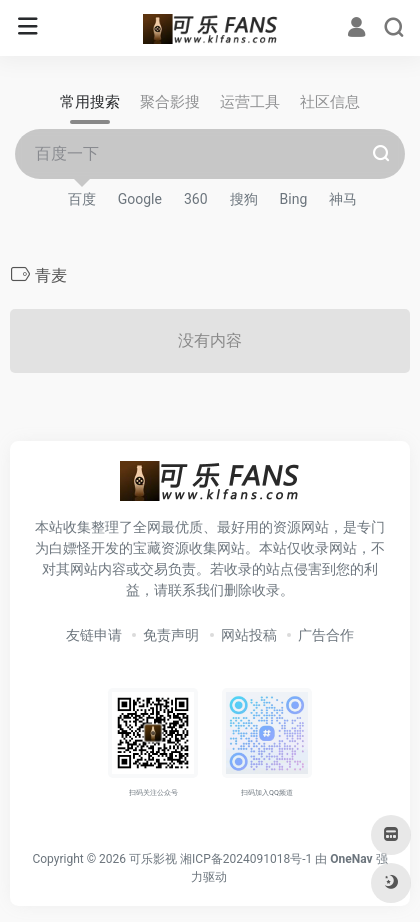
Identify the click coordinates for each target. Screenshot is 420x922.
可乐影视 (153, 859)
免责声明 (171, 635)
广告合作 (326, 635)
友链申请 (94, 635)
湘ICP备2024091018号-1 (246, 859)
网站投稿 (249, 635)
